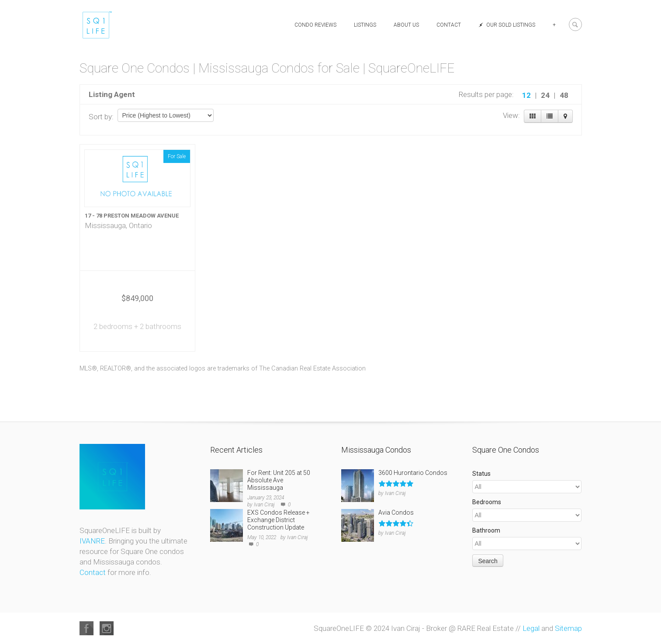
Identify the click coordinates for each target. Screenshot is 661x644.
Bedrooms (487, 502)
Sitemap (568, 628)
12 (526, 95)
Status (481, 474)
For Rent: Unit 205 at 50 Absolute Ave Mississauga (279, 480)
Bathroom (486, 530)
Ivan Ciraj (264, 505)
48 (564, 95)
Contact (449, 25)
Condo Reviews (315, 25)
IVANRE (92, 541)
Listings (365, 25)
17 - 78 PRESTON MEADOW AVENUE (132, 216)
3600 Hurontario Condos (413, 473)
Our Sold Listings (507, 25)
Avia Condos (396, 512)
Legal (531, 628)
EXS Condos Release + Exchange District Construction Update (279, 520)
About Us (406, 25)
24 (545, 95)
